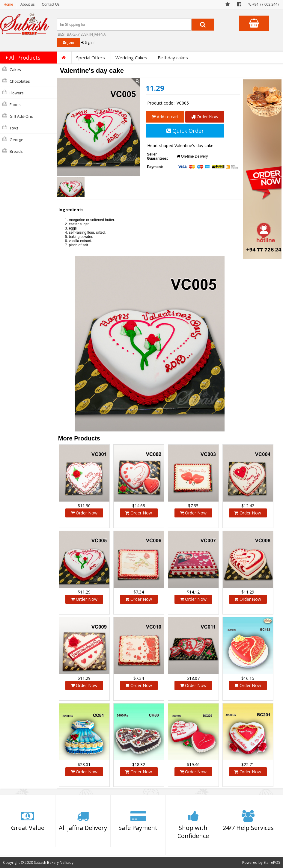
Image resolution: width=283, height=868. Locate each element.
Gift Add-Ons (18, 116)
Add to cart (165, 117)
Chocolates (16, 81)
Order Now (205, 117)
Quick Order (185, 131)
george (13, 139)
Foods (12, 104)
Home (8, 4)
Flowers (13, 93)
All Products (22, 58)
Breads (13, 151)
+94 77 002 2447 (264, 4)
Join (68, 42)
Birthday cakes (173, 58)
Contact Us (51, 4)
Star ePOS (272, 862)
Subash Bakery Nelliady (54, 862)
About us (27, 4)
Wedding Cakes (131, 58)
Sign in (88, 42)
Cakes (12, 69)
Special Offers (91, 58)
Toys (10, 128)
